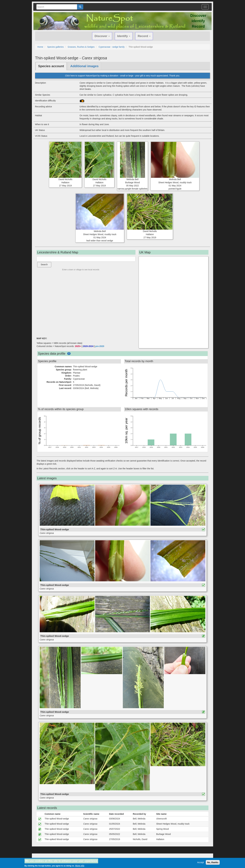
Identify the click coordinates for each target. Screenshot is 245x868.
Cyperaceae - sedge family (112, 47)
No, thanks (213, 862)
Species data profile (52, 354)
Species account (51, 66)
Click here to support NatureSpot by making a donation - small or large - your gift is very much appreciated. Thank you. (122, 76)
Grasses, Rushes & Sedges (81, 47)
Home (40, 47)
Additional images (84, 66)
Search (44, 264)
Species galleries (55, 47)
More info (80, 866)
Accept (201, 862)
